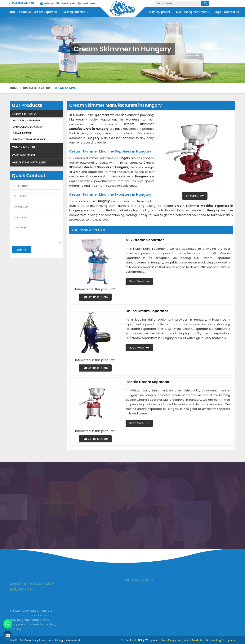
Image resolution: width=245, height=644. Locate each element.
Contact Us (232, 12)
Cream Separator (47, 12)
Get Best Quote (96, 297)
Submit (21, 250)
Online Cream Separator (28, 127)
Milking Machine (76, 12)
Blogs (217, 12)
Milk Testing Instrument (194, 12)
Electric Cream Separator (29, 139)
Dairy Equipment (160, 12)
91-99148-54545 (21, 3)
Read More (139, 281)
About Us (25, 12)
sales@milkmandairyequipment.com (68, 3)
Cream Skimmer (22, 133)
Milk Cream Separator (27, 120)
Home (11, 12)
